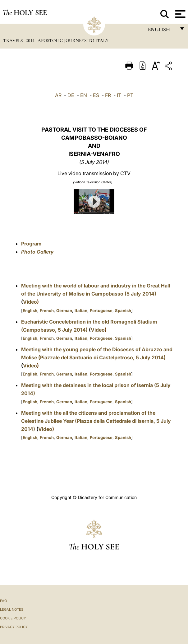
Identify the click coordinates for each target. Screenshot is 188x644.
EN (84, 95)
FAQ (3, 601)
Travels (14, 40)
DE (71, 95)
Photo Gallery (37, 252)
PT (130, 95)
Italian (81, 310)
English (30, 310)
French (47, 310)
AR (58, 95)
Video (30, 302)
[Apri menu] (179, 14)
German (64, 310)
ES (96, 95)
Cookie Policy (13, 618)
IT (119, 95)
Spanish (123, 310)
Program (31, 244)
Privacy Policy (14, 627)
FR (108, 95)
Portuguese (101, 310)
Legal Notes (12, 609)
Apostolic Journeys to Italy (73, 40)
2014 (31, 40)
